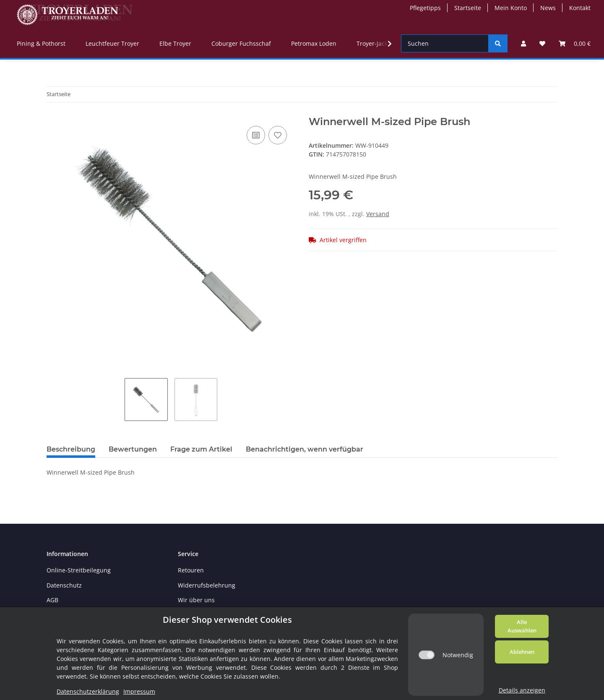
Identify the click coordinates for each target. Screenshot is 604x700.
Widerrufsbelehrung (207, 585)
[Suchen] (445, 43)
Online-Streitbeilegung (79, 570)
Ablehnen (522, 652)
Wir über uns (196, 600)
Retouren (191, 570)
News (548, 8)
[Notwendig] (427, 655)
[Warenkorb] (575, 43)
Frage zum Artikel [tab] (201, 449)
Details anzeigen (522, 690)
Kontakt (580, 8)
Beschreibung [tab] (71, 449)
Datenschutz (64, 585)
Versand (378, 214)
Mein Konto (511, 8)
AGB (52, 600)
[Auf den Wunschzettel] (278, 135)
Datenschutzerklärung (88, 691)
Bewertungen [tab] (133, 449)
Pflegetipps (425, 8)
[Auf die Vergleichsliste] (256, 135)
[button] (523, 43)
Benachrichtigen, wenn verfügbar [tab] (305, 449)
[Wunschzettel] (542, 43)
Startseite (468, 8)
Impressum (139, 691)
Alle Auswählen (522, 626)
